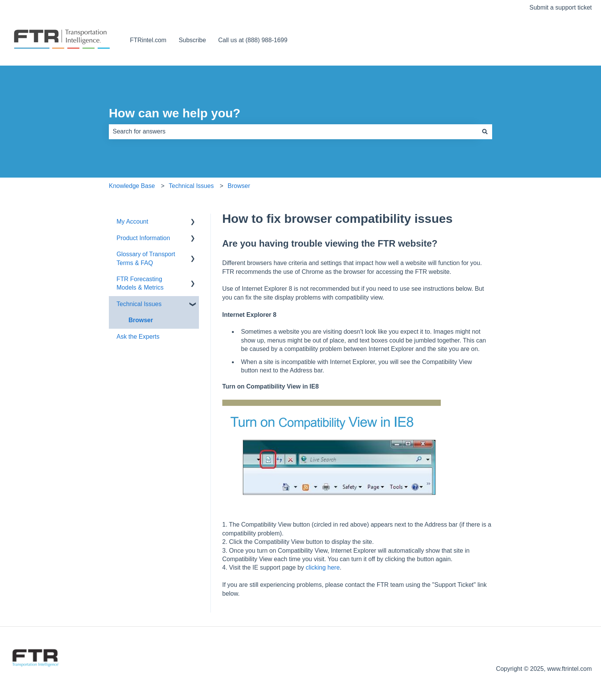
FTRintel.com (148, 40)
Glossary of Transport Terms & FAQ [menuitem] (146, 258)
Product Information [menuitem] (143, 238)
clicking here (323, 567)
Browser (239, 186)
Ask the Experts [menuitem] (138, 337)
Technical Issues (191, 186)
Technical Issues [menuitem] (139, 304)
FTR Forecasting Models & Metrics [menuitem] (140, 283)
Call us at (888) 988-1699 (253, 40)
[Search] (485, 132)
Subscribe (192, 40)
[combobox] (293, 132)
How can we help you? (175, 113)
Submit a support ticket (561, 7)
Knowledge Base (132, 186)
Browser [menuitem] (141, 320)
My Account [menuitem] (132, 222)
